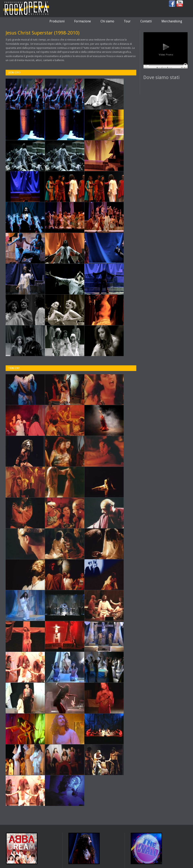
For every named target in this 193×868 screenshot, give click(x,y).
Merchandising (172, 21)
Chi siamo (107, 21)
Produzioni (57, 21)
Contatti (146, 21)
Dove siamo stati (161, 77)
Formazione (83, 21)
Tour (127, 21)
